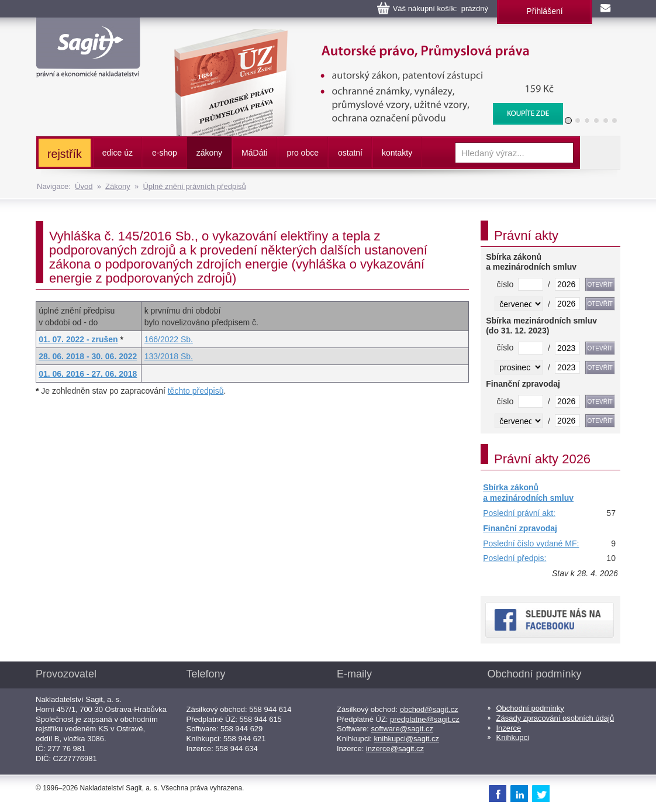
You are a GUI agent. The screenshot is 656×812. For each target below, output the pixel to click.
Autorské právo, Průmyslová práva (361, 35)
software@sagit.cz (402, 729)
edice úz (118, 153)
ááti (254, 153)
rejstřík (65, 154)
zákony (209, 153)
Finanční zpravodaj (520, 528)
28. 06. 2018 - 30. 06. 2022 (88, 356)
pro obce (303, 153)
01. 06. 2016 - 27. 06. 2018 (88, 374)
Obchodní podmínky (530, 708)
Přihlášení (544, 11)
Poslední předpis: (515, 558)
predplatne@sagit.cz (425, 719)
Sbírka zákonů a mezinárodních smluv (528, 493)
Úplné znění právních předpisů (194, 186)
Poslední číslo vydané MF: (531, 543)
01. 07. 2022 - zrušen (78, 339)
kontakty (397, 153)
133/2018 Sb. (169, 356)
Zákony (118, 186)
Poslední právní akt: (519, 513)
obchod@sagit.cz (429, 709)
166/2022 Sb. (169, 339)
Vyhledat (600, 153)
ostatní (350, 153)
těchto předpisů (196, 391)
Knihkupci (513, 737)
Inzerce (509, 728)
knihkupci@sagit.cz (407, 739)
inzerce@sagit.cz (395, 749)
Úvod (84, 186)
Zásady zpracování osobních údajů (555, 718)
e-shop (165, 153)
